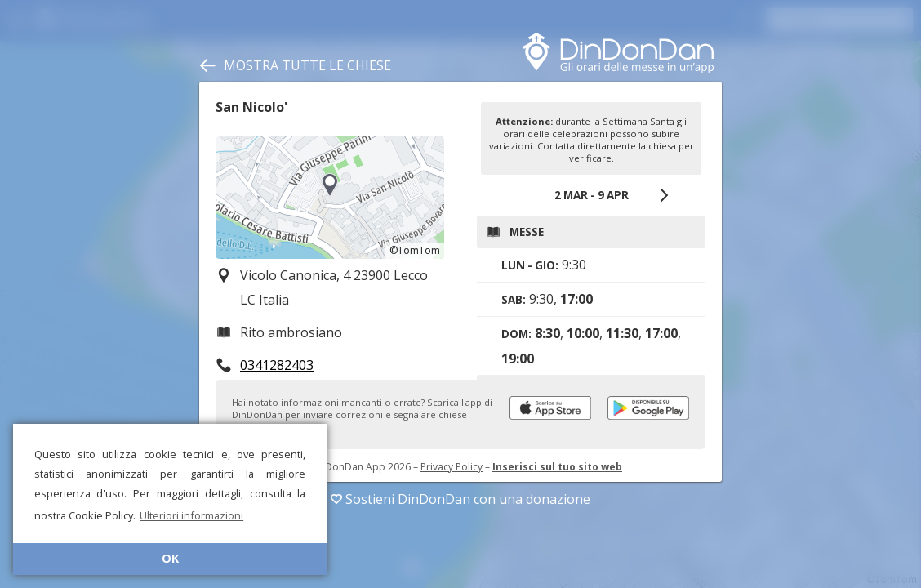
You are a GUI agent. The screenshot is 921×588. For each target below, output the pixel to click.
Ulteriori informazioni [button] (191, 515)
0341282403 (277, 365)
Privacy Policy (452, 467)
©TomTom (415, 250)
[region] (330, 198)
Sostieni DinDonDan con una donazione (461, 499)
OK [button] (170, 558)
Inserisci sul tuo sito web (557, 467)
